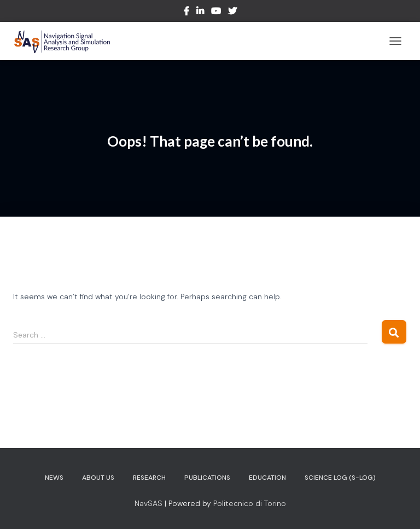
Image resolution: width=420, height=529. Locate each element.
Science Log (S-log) (340, 478)
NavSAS (148, 503)
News (54, 478)
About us (98, 478)
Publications (207, 478)
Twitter (232, 13)
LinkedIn (200, 13)
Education (267, 478)
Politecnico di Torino (250, 503)
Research (149, 478)
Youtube (216, 13)
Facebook (186, 13)
